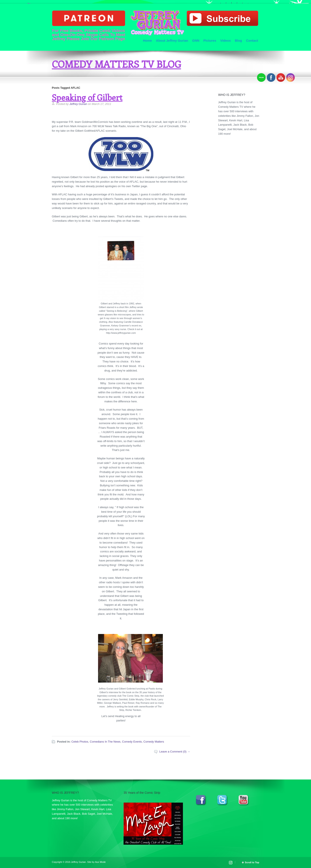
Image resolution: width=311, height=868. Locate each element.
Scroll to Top (252, 862)
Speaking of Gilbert (87, 97)
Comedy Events (132, 742)
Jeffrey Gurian (78, 104)
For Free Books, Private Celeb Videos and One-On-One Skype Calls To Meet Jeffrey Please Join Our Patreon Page (89, 26)
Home (148, 40)
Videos (226, 40)
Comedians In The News (105, 742)
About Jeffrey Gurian (172, 40)
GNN (196, 40)
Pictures (210, 40)
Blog (238, 40)
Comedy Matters (154, 742)
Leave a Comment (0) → (175, 752)
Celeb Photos (80, 742)
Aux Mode (100, 862)
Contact (252, 40)
